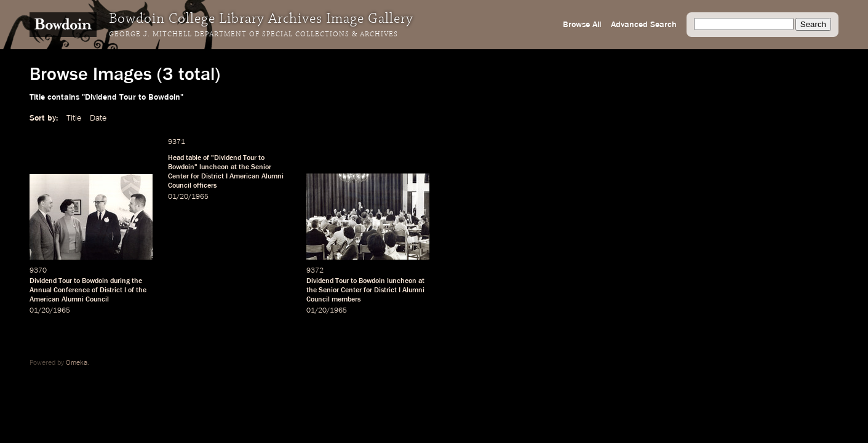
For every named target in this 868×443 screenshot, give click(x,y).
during (120, 281)
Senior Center (340, 290)
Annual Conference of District (76, 290)
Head (176, 158)
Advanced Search (644, 25)
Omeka (77, 363)
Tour (250, 158)
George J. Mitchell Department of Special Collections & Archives (253, 34)
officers (205, 186)
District (213, 177)
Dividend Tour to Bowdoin (69, 281)
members (346, 300)
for (195, 177)
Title (74, 118)
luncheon (214, 167)
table (193, 158)
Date (98, 118)
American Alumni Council (69, 300)
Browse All (582, 25)
